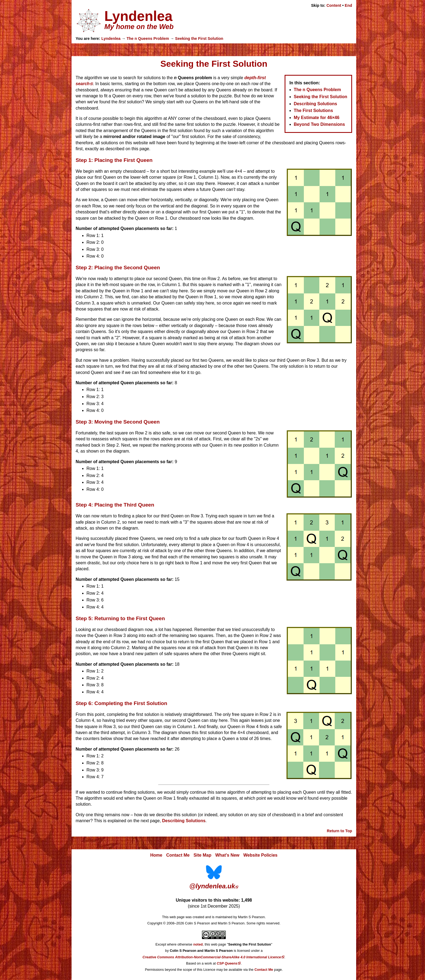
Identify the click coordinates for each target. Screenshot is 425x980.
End (348, 5)
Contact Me (178, 855)
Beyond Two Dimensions (319, 124)
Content (334, 5)
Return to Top (339, 831)
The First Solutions (313, 111)
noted (198, 944)
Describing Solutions (315, 104)
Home (156, 855)
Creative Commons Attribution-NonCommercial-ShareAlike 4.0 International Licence (212, 957)
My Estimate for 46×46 (317, 118)
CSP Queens (227, 963)
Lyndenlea (111, 39)
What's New (227, 855)
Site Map (202, 855)
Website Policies (260, 855)
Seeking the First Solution (199, 39)
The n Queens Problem (148, 39)
